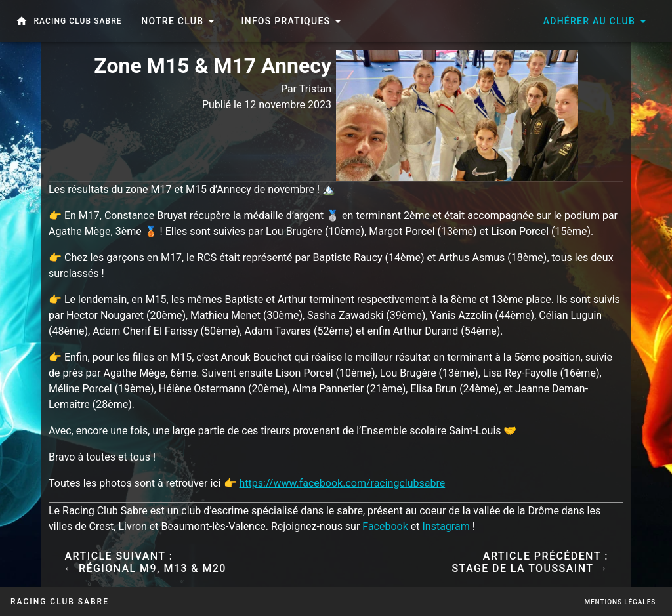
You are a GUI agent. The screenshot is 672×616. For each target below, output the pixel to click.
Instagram (446, 526)
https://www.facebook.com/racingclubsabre (343, 483)
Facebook (385, 526)
